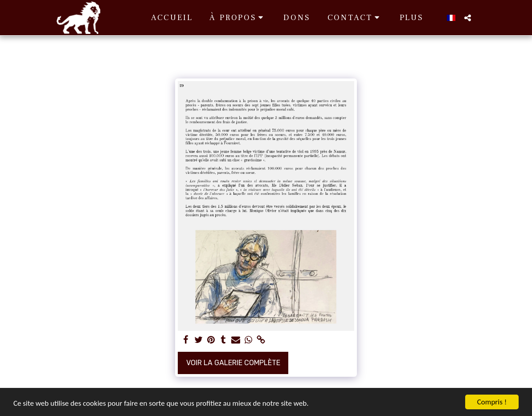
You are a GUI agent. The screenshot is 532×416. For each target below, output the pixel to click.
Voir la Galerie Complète (233, 363)
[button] (238, 18)
